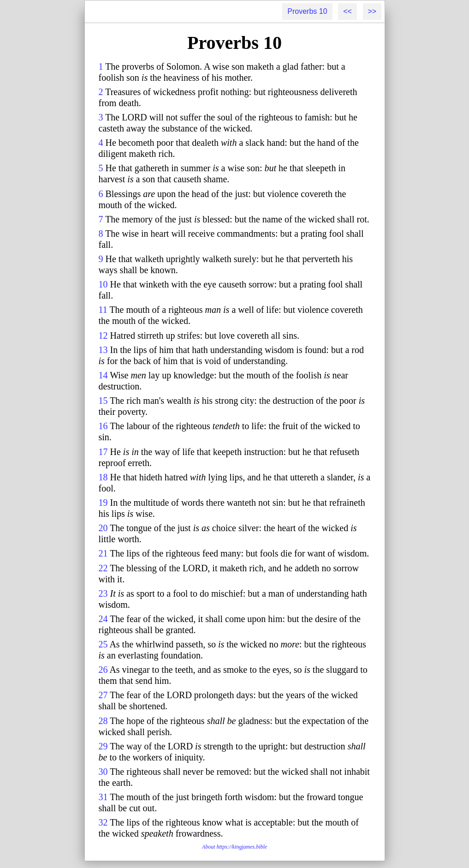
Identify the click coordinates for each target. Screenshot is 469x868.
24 (103, 619)
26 (103, 670)
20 (103, 528)
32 (103, 822)
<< (347, 11)
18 (103, 477)
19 (103, 503)
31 (103, 797)
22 (103, 568)
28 (103, 721)
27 (103, 695)
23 (103, 593)
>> (372, 11)
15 (103, 401)
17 (103, 452)
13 (103, 350)
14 (103, 375)
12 (103, 335)
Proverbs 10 (307, 11)
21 (103, 553)
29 (103, 746)
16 (103, 426)
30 (103, 772)
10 (103, 284)
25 (103, 644)
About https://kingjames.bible (234, 847)
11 (103, 310)
